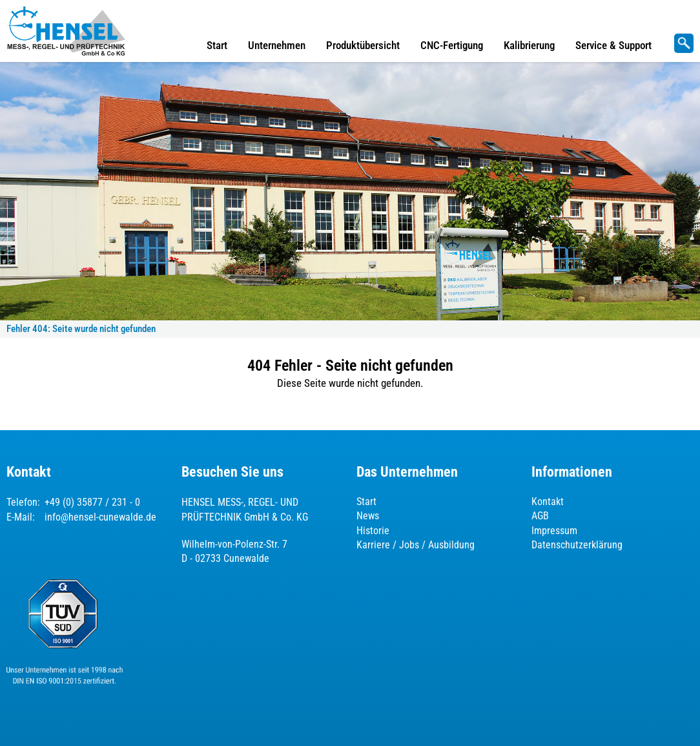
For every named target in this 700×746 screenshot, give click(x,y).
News (368, 516)
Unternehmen (277, 45)
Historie (373, 531)
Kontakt (548, 502)
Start (217, 45)
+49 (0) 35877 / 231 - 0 (92, 502)
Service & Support (613, 45)
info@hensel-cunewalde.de (100, 517)
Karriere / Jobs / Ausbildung (416, 545)
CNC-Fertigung (452, 45)
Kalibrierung (529, 45)
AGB (540, 516)
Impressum (554, 531)
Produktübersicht (363, 45)
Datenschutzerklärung (577, 545)
